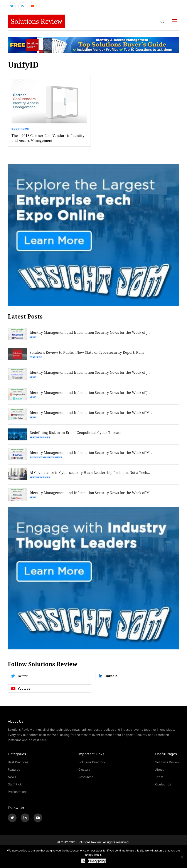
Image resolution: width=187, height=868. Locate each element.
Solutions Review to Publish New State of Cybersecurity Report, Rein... (88, 353)
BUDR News (20, 129)
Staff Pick (15, 786)
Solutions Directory (92, 764)
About (159, 771)
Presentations (18, 794)
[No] (182, 857)
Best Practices (40, 439)
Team (159, 779)
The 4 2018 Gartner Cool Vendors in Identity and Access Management (48, 138)
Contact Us (163, 786)
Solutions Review (167, 764)
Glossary (84, 771)
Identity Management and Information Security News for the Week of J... (90, 333)
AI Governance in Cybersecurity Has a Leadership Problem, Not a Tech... (90, 474)
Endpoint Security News (46, 459)
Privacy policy (97, 861)
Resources (86, 779)
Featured (36, 358)
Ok (83, 861)
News (33, 338)
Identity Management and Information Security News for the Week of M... (91, 414)
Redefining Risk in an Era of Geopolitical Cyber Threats (76, 434)
